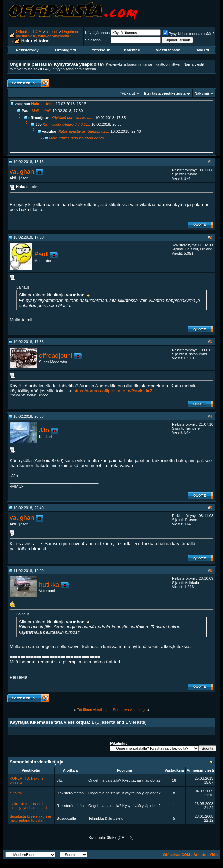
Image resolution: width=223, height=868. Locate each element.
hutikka (49, 584)
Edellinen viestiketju (93, 710)
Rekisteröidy (27, 50)
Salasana (93, 40)
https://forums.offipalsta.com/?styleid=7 (113, 391)
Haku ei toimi (43, 104)
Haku (202, 50)
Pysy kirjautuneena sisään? (189, 34)
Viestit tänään (168, 50)
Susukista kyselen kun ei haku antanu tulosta (30, 818)
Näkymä (202, 93)
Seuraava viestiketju (130, 710)
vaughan (22, 172)
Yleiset (52, 32)
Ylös (214, 855)
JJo (44, 430)
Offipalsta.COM (29, 32)
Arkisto (200, 855)
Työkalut (128, 93)
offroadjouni (56, 356)
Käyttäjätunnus (97, 33)
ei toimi (16, 793)
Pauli (41, 254)
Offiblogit (66, 50)
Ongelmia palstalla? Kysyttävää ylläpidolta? (47, 34)
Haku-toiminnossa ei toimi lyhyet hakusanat (28, 806)
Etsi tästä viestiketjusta (165, 93)
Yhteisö (101, 50)
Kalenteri (132, 50)
